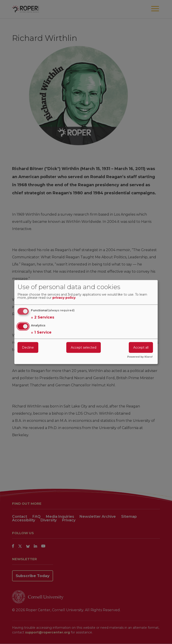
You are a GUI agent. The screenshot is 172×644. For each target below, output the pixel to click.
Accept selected (84, 347)
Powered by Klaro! (140, 357)
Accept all (141, 347)
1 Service (41, 332)
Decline (28, 347)
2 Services (43, 317)
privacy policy (64, 298)
